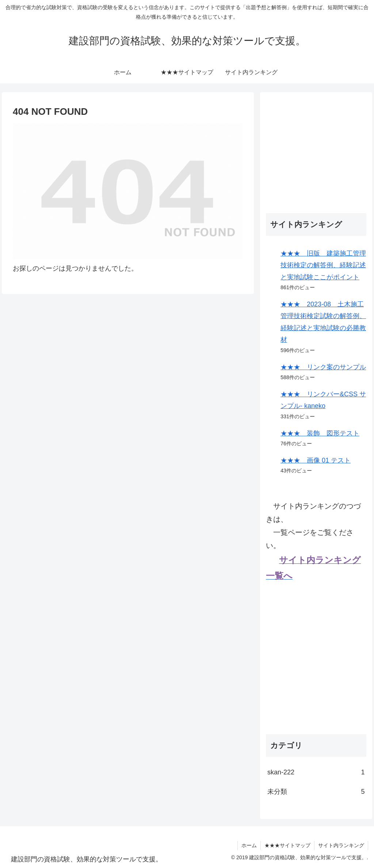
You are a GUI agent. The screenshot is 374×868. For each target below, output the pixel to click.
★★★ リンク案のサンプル (323, 367)
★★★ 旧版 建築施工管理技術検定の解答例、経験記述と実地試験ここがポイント (323, 265)
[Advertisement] (316, 144)
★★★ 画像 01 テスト (316, 460)
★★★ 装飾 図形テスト (320, 433)
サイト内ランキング (341, 845)
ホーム (249, 845)
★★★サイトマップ (287, 845)
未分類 (316, 792)
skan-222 (316, 772)
